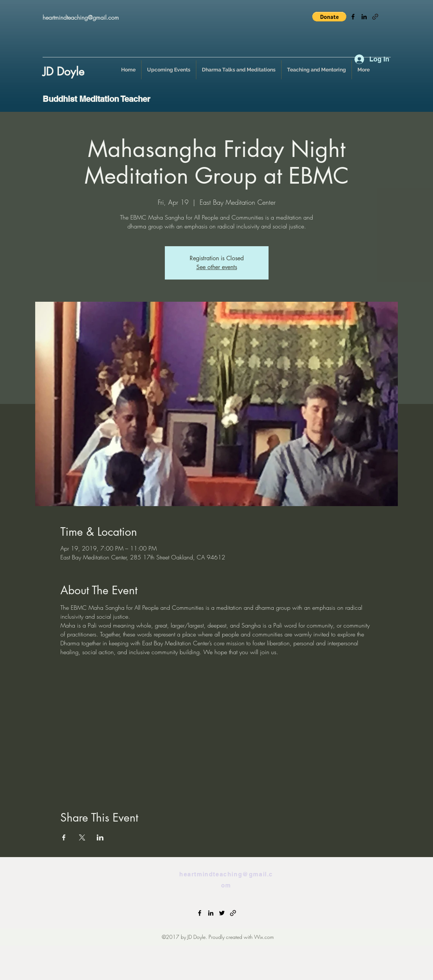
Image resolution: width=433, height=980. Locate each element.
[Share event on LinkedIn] (100, 837)
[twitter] (222, 913)
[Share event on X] (82, 837)
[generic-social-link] (375, 17)
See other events (217, 267)
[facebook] (353, 17)
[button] (329, 17)
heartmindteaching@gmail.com (81, 17)
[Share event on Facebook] (64, 837)
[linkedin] (364, 17)
